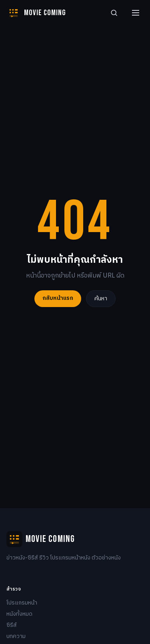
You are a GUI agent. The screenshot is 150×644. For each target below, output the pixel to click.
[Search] (114, 13)
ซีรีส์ (12, 625)
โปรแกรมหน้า (22, 603)
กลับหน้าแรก (58, 298)
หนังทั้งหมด (19, 614)
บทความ (16, 636)
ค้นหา (101, 298)
